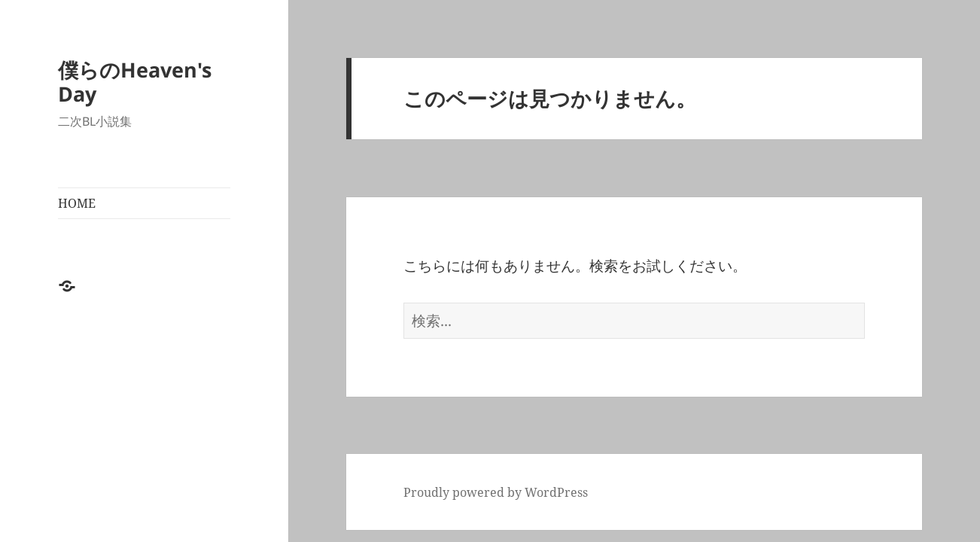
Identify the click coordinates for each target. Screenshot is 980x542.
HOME (77, 203)
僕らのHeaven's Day (135, 82)
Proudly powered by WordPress (496, 492)
